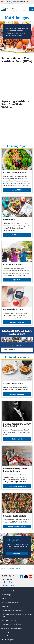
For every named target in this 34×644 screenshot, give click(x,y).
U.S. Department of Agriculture (16, 10)
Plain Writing (6, 595)
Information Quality (8, 620)
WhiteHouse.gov (7, 640)
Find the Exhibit (17, 439)
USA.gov (4, 636)
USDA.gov (5, 632)
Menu (31, 9)
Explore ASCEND (17, 190)
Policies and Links (7, 591)
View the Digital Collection (17, 486)
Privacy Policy (6, 606)
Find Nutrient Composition (17, 526)
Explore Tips (17, 280)
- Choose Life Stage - (9, 350)
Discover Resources (17, 322)
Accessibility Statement (9, 602)
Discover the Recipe (17, 394)
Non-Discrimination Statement (12, 610)
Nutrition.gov (11, 8)
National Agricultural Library (11, 624)
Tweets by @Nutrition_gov (10, 569)
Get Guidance (17, 235)
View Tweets (17, 553)
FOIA (3, 599)
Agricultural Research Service (11, 628)
